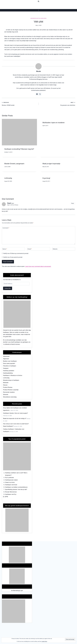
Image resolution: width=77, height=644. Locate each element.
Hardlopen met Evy (11, 494)
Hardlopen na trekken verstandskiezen (16, 487)
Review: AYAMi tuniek (20, 104)
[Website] (64, 249)
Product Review (8, 387)
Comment (6, 228)
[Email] (38, 249)
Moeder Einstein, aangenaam (14, 164)
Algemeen (6, 359)
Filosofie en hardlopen (10, 366)
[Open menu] (39, 10)
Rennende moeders (9, 392)
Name (5, 249)
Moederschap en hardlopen (38, 18)
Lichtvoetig (8, 178)
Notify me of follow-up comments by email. (16, 253)
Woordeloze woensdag (10, 397)
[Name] (13, 249)
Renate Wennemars (11, 492)
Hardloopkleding (8, 373)
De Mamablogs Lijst (17, 590)
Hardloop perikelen (9, 371)
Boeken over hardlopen (10, 361)
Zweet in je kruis (10, 482)
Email (30, 249)
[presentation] (19, 132)
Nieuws (5, 385)
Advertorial (6, 356)
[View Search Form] (38, 1)
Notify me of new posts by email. (13, 257)
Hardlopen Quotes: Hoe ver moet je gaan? (15, 413)
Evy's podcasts (9, 478)
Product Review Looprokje (11, 390)
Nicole (38, 71)
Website (55, 249)
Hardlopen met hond (11, 485)
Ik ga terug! (46, 178)
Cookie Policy (44, 641)
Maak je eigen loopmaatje (51, 164)
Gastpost (6, 368)
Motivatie (6, 383)
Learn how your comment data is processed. (38, 266)
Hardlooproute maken (11, 480)
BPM (7, 497)
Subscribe (8, 288)
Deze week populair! (9, 363)
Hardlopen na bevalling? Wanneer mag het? (19, 149)
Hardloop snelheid (10, 473)
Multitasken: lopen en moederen (54, 123)
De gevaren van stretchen (57, 104)
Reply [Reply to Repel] (73, 203)
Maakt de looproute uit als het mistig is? (15, 418)
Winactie (6, 395)
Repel (9, 203)
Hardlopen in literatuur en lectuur (13, 375)
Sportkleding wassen (11, 489)
